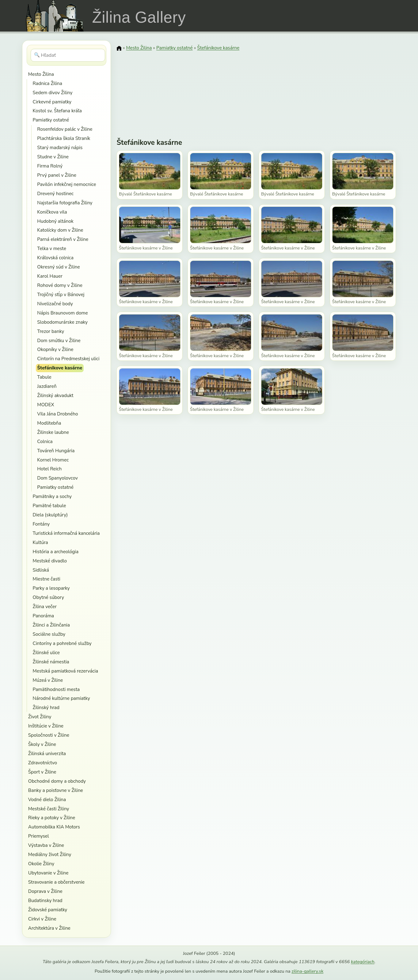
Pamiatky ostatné (51, 120)
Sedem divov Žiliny (53, 93)
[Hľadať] (68, 55)
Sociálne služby (49, 634)
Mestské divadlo (50, 561)
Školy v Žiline (42, 744)
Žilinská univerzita (47, 753)
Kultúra (40, 542)
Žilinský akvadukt (55, 395)
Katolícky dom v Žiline (60, 230)
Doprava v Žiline (45, 891)
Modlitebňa (49, 423)
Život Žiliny (40, 717)
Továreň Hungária (56, 451)
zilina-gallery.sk (307, 971)
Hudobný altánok (55, 221)
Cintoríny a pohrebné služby (62, 643)
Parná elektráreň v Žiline (63, 239)
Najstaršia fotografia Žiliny (65, 203)
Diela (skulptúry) (50, 515)
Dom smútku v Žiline (59, 340)
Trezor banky (51, 331)
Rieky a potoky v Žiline (52, 818)
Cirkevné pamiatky (52, 102)
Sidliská (41, 570)
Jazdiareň (47, 386)
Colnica (45, 441)
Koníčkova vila (52, 212)
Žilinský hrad (46, 707)
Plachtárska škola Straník (64, 138)
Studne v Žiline (53, 157)
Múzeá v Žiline (48, 680)
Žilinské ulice (46, 652)
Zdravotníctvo (43, 763)
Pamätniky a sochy (52, 496)
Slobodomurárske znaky (62, 322)
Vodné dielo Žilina (47, 799)
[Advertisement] (256, 91)
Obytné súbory (48, 597)
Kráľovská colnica (55, 258)
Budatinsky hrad (45, 900)
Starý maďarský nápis (60, 147)
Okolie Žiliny (41, 864)
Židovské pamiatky (48, 910)
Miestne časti (47, 579)
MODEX (46, 405)
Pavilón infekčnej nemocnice (66, 184)
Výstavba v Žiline (46, 845)
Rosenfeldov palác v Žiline (65, 129)
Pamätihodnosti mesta (56, 689)
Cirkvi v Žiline (42, 919)
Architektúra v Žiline (49, 928)
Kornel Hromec (53, 460)
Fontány (41, 524)
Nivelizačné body (55, 304)
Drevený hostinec (55, 193)
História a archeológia (56, 552)
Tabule (44, 377)
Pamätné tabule (49, 505)
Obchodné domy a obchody (57, 781)
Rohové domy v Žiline (60, 285)
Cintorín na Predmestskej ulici (68, 359)
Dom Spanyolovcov (57, 478)
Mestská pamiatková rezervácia (66, 671)
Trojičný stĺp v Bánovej (61, 294)
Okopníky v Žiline (55, 349)
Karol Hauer (50, 276)
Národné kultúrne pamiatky (61, 698)
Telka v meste (51, 248)
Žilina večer (45, 606)
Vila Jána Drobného (57, 414)
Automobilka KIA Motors (54, 827)
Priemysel (39, 836)
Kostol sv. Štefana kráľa (57, 111)
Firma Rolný (50, 166)
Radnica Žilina (47, 83)
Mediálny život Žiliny (50, 854)
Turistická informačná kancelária (66, 533)
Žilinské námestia (51, 662)
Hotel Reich (49, 469)
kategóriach (363, 962)
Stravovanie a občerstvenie (56, 882)
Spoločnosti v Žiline (49, 735)
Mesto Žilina (41, 74)
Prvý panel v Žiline (57, 175)
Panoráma (44, 616)
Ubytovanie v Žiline (48, 873)
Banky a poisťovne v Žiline (56, 790)
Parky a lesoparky (51, 588)
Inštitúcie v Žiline (46, 726)
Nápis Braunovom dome (62, 313)
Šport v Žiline (42, 772)
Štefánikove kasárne (60, 368)
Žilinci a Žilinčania (51, 625)
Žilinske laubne (53, 432)
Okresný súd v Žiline (58, 267)
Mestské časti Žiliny (49, 809)
